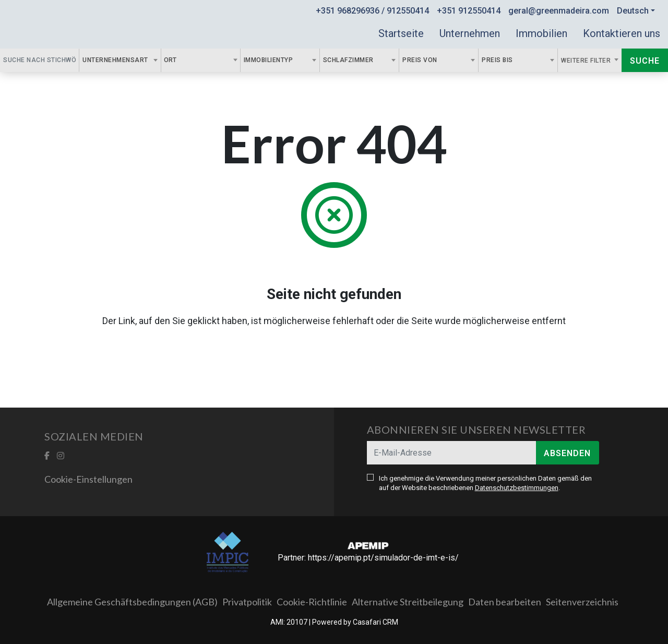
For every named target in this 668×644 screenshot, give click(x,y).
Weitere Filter (587, 61)
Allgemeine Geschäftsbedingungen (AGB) (132, 602)
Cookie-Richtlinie (312, 602)
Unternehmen (470, 33)
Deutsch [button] (633, 11)
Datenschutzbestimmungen (517, 488)
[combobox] (120, 60)
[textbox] (182, 60)
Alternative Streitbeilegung (408, 602)
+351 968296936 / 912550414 (372, 11)
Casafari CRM (375, 622)
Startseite (401, 33)
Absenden (567, 453)
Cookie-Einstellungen (88, 479)
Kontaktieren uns (622, 33)
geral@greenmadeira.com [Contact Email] (559, 11)
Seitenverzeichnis (582, 602)
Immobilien (541, 33)
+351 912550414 (469, 11)
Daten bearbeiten (505, 602)
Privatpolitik (247, 602)
